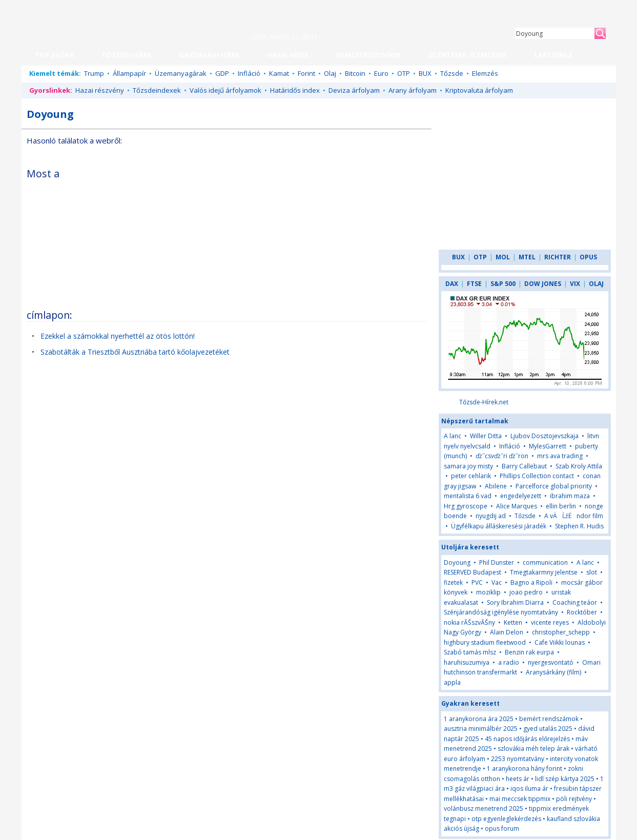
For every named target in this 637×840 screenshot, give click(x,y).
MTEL (527, 257)
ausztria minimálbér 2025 (481, 729)
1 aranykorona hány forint (525, 769)
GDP (222, 73)
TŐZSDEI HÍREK (126, 55)
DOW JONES (543, 284)
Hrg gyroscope (466, 506)
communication (545, 562)
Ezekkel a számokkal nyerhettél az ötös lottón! (118, 336)
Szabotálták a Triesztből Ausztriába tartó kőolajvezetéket (135, 352)
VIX (575, 284)
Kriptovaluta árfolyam (479, 90)
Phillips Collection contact (537, 476)
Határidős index (295, 90)
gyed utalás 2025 (548, 729)
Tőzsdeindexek (157, 90)
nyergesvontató (551, 662)
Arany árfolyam (413, 90)
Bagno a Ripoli (531, 582)
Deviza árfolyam (354, 90)
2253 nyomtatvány (518, 759)
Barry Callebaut (524, 466)
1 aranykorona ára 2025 (479, 719)
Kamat (279, 73)
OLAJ (596, 284)
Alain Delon (507, 632)
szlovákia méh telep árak (533, 749)
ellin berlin (561, 506)
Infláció (249, 73)
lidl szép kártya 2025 (565, 779)
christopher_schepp (561, 632)
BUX (425, 73)
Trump (94, 73)
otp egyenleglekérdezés (506, 819)
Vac (497, 582)
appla (452, 682)
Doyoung (457, 562)
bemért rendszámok (549, 719)
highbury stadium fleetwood (485, 642)
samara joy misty (468, 466)
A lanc (453, 436)
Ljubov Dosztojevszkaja (544, 436)
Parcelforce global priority (554, 486)
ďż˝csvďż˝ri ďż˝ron (502, 456)
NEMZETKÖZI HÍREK (368, 55)
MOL (503, 257)
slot (592, 572)
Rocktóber (582, 612)
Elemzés (485, 73)
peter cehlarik (471, 476)
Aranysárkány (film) (553, 672)
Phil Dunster (497, 562)
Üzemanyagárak (181, 73)
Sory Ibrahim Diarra (515, 602)
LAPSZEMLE (553, 55)
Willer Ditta (486, 436)
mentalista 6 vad (468, 496)
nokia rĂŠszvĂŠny (469, 622)
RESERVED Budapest (472, 572)
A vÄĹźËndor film (574, 516)
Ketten (513, 622)
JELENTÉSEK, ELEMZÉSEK (468, 55)
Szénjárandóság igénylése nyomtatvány (501, 612)
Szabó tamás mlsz (470, 652)
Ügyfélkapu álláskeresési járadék (499, 526)
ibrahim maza (570, 496)
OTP (404, 73)
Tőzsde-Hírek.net (484, 402)
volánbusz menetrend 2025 (484, 808)
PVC (477, 582)
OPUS (588, 257)
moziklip (488, 592)
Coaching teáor (575, 602)
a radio (509, 662)
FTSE (474, 284)
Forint (306, 73)
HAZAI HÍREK (288, 55)
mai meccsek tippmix (520, 799)
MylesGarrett (548, 446)
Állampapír (129, 73)
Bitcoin (355, 73)
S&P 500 (503, 284)
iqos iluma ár (529, 788)
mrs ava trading (560, 456)
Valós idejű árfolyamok (225, 90)
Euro (381, 73)
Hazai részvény (100, 90)
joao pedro (526, 592)
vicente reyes (550, 622)
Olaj (330, 73)
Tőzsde (452, 73)
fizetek (453, 582)
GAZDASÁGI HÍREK (209, 55)
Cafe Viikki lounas (560, 642)
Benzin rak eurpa (529, 652)
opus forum (502, 828)
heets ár (518, 779)
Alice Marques (517, 506)
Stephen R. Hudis (579, 526)
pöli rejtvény (574, 799)
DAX (452, 284)
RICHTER (558, 257)
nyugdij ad (491, 516)
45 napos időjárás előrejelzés (527, 739)
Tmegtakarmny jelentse (544, 572)
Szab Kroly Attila (579, 466)
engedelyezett (521, 496)
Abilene (496, 486)
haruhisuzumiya (467, 662)
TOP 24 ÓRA (54, 55)
